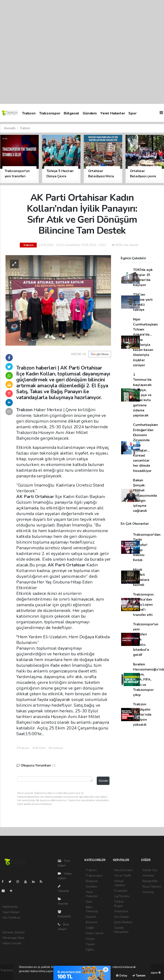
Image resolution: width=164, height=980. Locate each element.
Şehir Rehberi (123, 922)
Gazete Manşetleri (121, 930)
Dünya (90, 939)
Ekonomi (91, 922)
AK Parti (26, 497)
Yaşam (90, 944)
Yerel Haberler (113, 113)
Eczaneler (121, 891)
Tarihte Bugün (119, 904)
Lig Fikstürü (122, 896)
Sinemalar (121, 911)
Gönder (104, 781)
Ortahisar (45, 497)
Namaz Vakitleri (120, 883)
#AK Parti (39, 748)
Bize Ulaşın (63, 927)
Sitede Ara (150, 870)
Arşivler (63, 902)
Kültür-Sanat (95, 933)
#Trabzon (23, 748)
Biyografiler (150, 881)
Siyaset (91, 917)
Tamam (139, 976)
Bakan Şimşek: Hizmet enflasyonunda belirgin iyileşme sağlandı (145, 495)
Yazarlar (63, 889)
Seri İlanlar (122, 917)
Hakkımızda (10, 907)
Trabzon (29, 113)
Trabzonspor (50, 113)
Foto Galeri (64, 863)
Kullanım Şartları (14, 932)
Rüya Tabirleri (152, 887)
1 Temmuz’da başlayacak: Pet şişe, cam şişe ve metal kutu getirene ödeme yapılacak (142, 395)
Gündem (90, 113)
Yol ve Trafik (123, 876)
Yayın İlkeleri (11, 912)
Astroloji (148, 892)
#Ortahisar (56, 748)
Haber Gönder (12, 943)
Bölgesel (71, 113)
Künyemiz (64, 914)
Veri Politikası (11, 918)
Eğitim (90, 950)
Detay (122, 976)
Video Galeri (65, 876)
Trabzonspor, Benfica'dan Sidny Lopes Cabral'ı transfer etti (144, 605)
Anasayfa (10, 128)
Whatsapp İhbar (14, 938)
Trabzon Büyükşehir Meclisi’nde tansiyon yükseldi (142, 714)
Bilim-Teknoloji (92, 909)
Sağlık (90, 928)
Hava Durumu (123, 870)
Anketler (148, 876)
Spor (132, 113)
